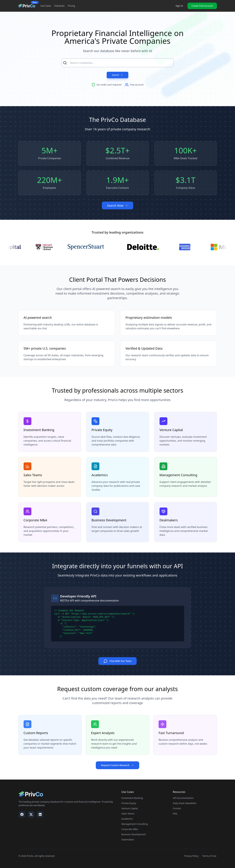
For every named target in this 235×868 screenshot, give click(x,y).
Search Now (117, 206)
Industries (60, 6)
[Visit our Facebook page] (22, 815)
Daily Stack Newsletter (185, 803)
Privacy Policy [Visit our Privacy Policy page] (191, 856)
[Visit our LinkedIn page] (40, 815)
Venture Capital (130, 809)
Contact (177, 809)
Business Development (134, 834)
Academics (127, 819)
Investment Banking (132, 798)
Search (117, 75)
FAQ (175, 814)
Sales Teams (128, 814)
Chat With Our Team (117, 661)
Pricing (71, 6)
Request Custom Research (117, 765)
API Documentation (183, 798)
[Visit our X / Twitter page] (31, 815)
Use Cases (46, 6)
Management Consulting (135, 824)
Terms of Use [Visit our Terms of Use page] (209, 856)
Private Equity (129, 803)
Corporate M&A (130, 829)
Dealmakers (128, 840)
